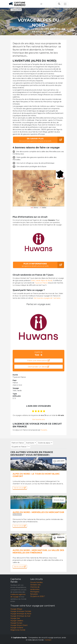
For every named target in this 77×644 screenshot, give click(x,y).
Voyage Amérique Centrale (21, 611)
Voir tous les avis (38, 419)
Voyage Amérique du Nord (21, 614)
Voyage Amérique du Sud (20, 616)
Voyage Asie (15, 618)
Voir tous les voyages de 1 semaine (47, 298)
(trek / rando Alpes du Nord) (42, 281)
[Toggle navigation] (65, 4)
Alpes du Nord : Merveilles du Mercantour (38, 513)
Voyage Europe (16, 623)
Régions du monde (18, 630)
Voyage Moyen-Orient (19, 625)
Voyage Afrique (16, 609)
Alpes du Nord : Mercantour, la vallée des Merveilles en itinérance (38, 551)
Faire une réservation (39, 360)
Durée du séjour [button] (44, 443)
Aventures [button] (30, 443)
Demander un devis (39, 367)
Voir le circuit (20, 488)
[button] (17, 190)
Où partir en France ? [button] (20, 447)
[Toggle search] (59, 4)
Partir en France (18, 443)
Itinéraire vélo (35, 585)
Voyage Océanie (17, 628)
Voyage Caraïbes (17, 621)
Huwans (44, 430)
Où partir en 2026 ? (38, 596)
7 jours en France (41, 283)
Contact (48, 640)
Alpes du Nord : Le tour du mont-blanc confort (36, 475)
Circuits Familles (36, 582)
